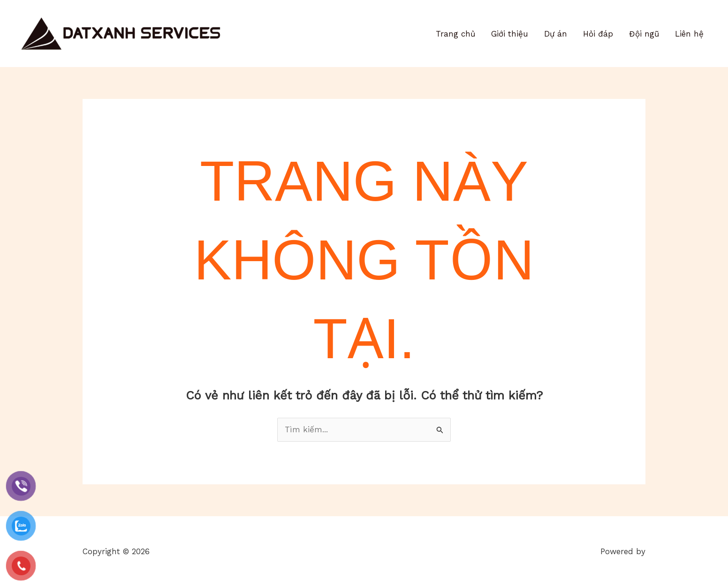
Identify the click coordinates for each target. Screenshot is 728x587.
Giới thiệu (510, 34)
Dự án (556, 34)
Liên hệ (689, 34)
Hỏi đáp (598, 34)
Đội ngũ (644, 34)
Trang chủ (455, 34)
